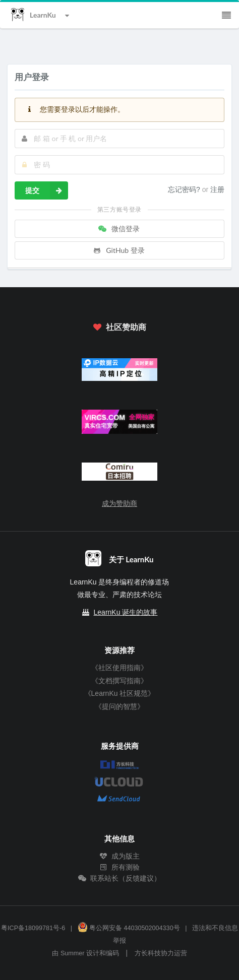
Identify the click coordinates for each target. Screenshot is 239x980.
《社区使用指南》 (119, 668)
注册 (217, 189)
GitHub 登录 (118, 250)
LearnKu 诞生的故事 (126, 612)
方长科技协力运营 (161, 953)
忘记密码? (185, 189)
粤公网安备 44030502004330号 (129, 928)
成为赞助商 (119, 503)
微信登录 (118, 228)
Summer (73, 953)
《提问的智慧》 (119, 706)
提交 (47, 190)
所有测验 (119, 867)
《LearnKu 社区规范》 (120, 693)
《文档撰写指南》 (119, 681)
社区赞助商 (119, 327)
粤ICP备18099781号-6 (33, 928)
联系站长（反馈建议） (119, 878)
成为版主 (119, 856)
